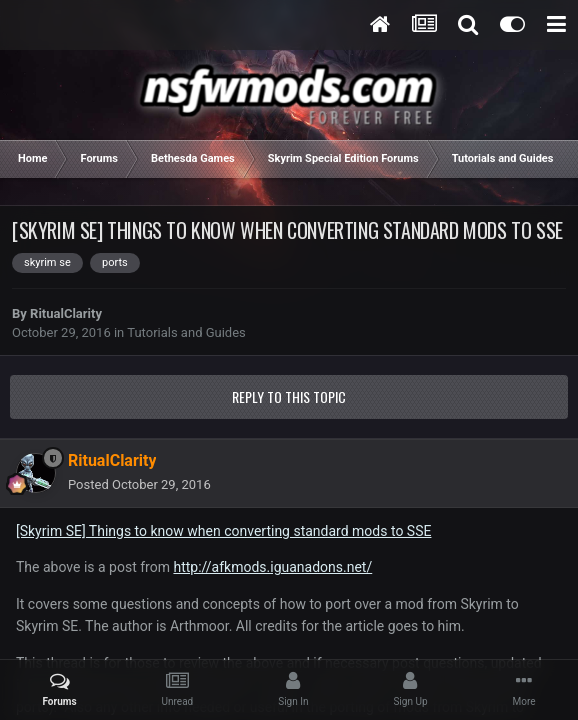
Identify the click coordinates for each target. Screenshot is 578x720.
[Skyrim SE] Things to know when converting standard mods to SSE (223, 531)
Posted (139, 484)
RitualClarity (66, 313)
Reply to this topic (289, 396)
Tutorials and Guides (186, 332)
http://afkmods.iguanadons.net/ (272, 567)
